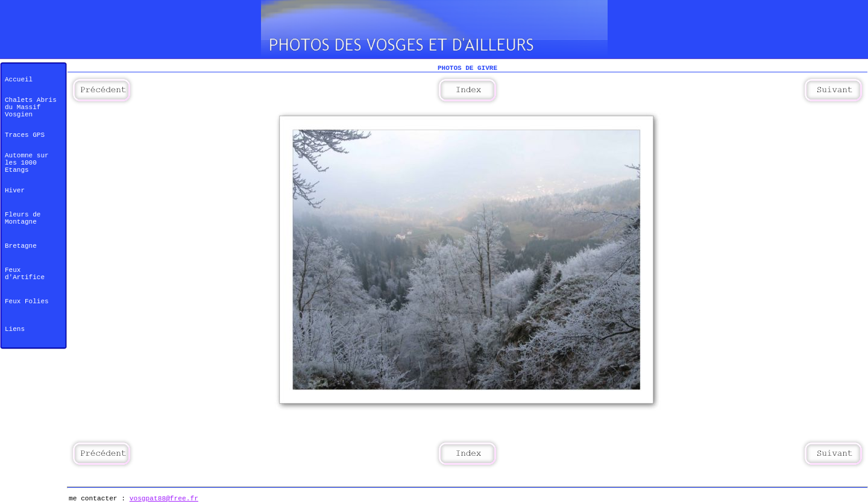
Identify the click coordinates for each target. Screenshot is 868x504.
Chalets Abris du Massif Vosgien (31, 107)
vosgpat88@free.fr (164, 499)
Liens (15, 329)
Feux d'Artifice (25, 274)
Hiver (15, 191)
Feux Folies (27, 301)
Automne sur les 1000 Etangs (27, 163)
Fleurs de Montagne (23, 218)
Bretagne (21, 246)
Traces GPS (25, 135)
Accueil (19, 80)
